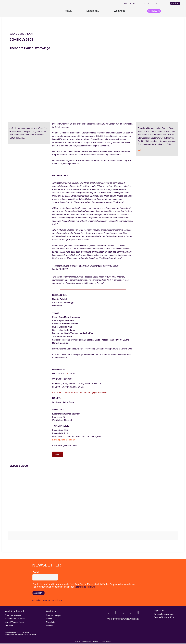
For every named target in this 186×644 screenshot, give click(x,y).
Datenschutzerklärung (85, 588)
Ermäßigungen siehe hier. (64, 441)
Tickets (58, 455)
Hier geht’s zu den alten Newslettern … (48, 601)
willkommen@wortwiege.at (123, 620)
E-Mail (36, 573)
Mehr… (141, 151)
